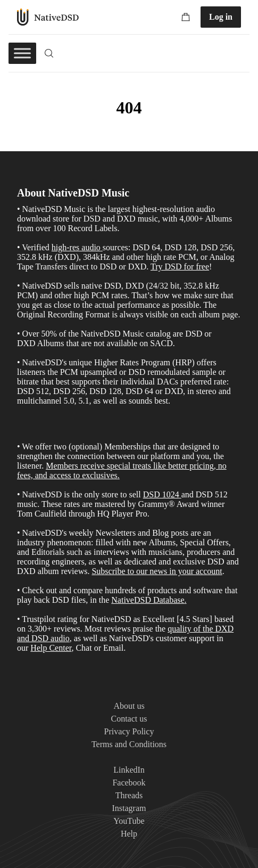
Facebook (129, 783)
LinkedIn (129, 770)
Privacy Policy (129, 731)
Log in (221, 17)
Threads (129, 795)
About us (129, 706)
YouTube (129, 821)
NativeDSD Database (148, 600)
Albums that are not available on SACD (105, 343)
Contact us (129, 719)
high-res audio (76, 247)
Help (129, 834)
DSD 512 (212, 494)
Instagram (129, 808)
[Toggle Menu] (22, 53)
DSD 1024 (161, 494)
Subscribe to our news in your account (157, 571)
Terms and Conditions (129, 744)
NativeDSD (48, 17)
